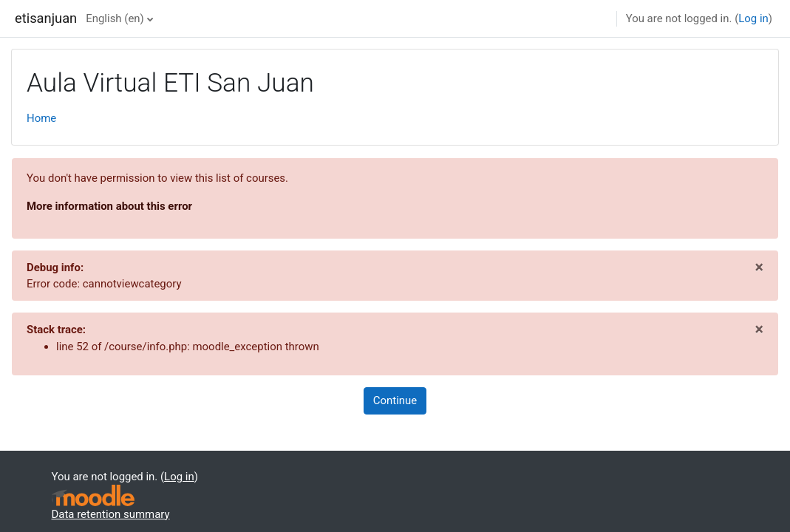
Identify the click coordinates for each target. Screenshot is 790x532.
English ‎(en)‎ (115, 18)
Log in (753, 18)
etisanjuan (46, 18)
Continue (395, 400)
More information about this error (109, 206)
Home (41, 118)
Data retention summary (111, 514)
